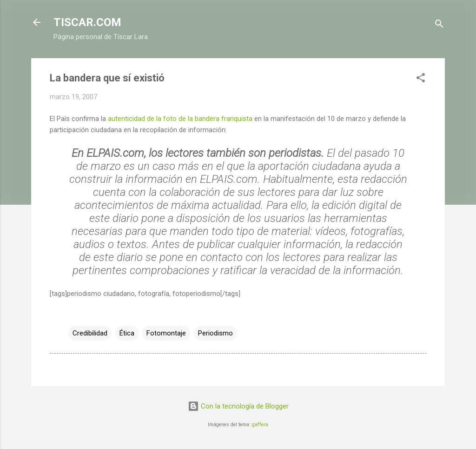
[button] (421, 79)
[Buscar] (439, 25)
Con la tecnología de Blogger (238, 406)
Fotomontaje (166, 333)
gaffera (260, 425)
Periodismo (215, 333)
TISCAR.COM (87, 22)
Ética (127, 333)
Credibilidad (90, 333)
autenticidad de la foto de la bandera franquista (180, 119)
